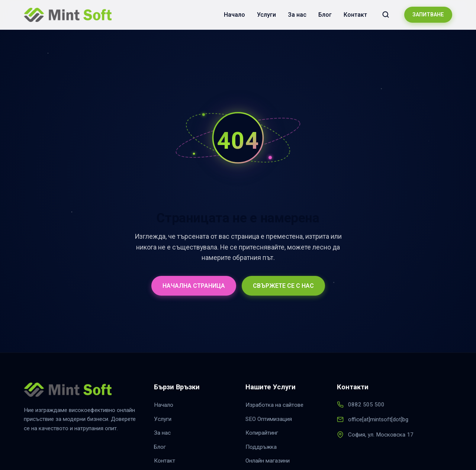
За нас (297, 15)
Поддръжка (261, 447)
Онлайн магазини (268, 461)
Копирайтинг (262, 433)
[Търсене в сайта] (386, 15)
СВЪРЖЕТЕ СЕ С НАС (283, 286)
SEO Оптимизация (269, 419)
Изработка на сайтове (274, 405)
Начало (234, 15)
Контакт (355, 15)
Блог (325, 15)
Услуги (266, 15)
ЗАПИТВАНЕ (428, 15)
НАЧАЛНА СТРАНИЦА (194, 286)
